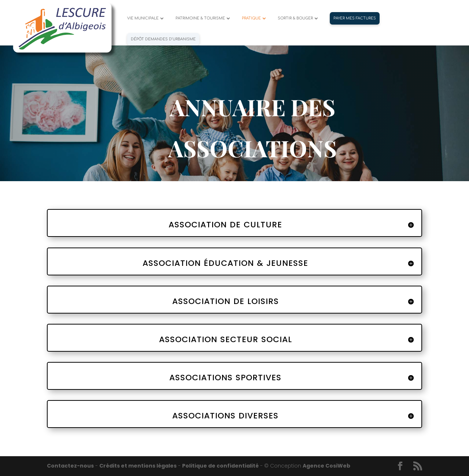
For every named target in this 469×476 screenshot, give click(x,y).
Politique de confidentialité (220, 466)
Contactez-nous (70, 466)
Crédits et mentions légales (138, 466)
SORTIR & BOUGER (295, 18)
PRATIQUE (251, 18)
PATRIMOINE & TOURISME (200, 18)
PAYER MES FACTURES (355, 18)
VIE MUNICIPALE (143, 18)
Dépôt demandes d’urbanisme (163, 39)
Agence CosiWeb (326, 466)
